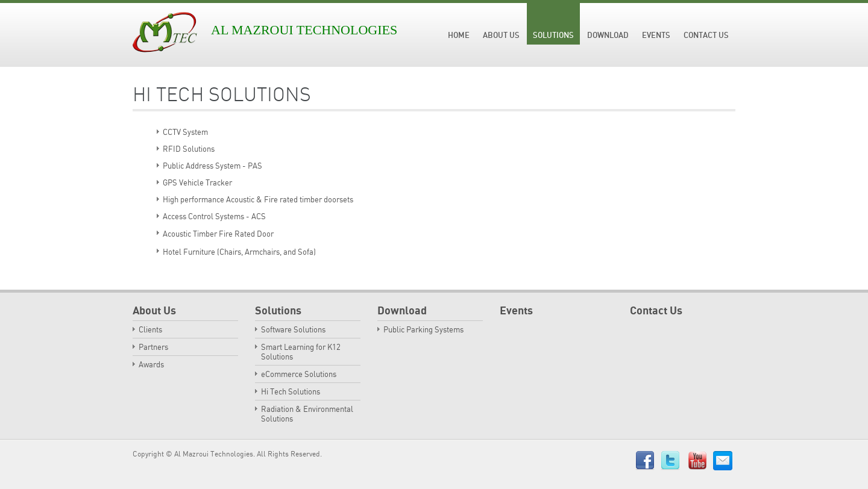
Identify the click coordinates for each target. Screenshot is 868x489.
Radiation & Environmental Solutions (307, 414)
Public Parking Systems (423, 329)
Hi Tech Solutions (291, 391)
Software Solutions (293, 329)
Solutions (553, 35)
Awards (151, 364)
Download (608, 35)
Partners (153, 347)
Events (656, 35)
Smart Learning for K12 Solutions (301, 352)
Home (459, 35)
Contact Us (706, 35)
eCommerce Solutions (299, 374)
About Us (501, 35)
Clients (150, 329)
